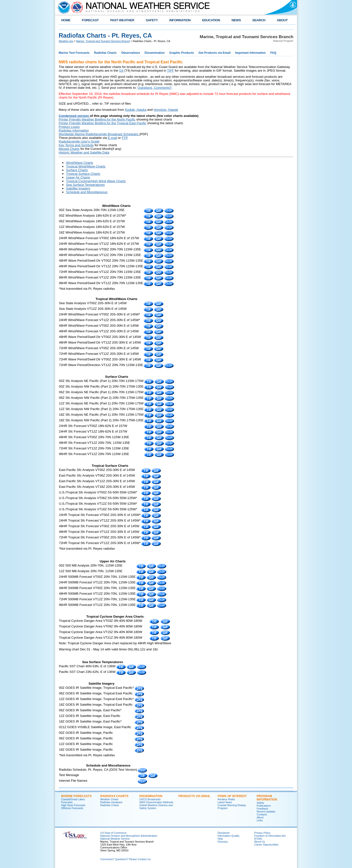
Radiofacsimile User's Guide (79, 141)
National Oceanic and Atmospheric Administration (129, 836)
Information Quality (228, 836)
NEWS (236, 20)
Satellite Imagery (78, 188)
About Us (260, 842)
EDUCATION (211, 20)
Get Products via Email (214, 53)
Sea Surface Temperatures (85, 185)
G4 (121, 71)
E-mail (112, 138)
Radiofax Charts (105, 53)
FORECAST (90, 20)
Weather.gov (66, 41)
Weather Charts (109, 799)
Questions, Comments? (155, 88)
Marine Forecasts (76, 796)
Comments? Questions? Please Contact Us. (126, 859)
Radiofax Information (74, 130)
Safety (260, 803)
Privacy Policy (262, 833)
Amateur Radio (226, 799)
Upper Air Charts (78, 177)
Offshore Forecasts (72, 808)
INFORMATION (180, 20)
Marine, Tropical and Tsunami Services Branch (103, 41)
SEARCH (259, 20)
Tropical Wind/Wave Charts (86, 166)
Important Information (250, 53)
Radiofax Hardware (111, 802)
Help (220, 839)
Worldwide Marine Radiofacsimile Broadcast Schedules (99, 134)
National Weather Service (115, 839)
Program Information (267, 798)
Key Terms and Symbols (76, 145)
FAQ (273, 53)
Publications (264, 806)
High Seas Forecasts (73, 805)
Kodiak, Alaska (136, 110)
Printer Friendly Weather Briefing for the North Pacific (97, 119)
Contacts (262, 814)
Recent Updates (266, 812)
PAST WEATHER (122, 20)
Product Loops (69, 127)
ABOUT (282, 20)
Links (260, 820)
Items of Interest (232, 796)
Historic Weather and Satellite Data (84, 152)
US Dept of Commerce (113, 833)
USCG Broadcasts (150, 799)
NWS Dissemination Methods (156, 802)
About (260, 817)
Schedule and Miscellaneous (87, 192)
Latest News (225, 802)
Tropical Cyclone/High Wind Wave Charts (96, 181)
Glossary (223, 842)
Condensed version (74, 116)
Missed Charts (69, 149)
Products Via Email (194, 796)
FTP (125, 138)
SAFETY (152, 20)
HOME (66, 20)
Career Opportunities (266, 845)
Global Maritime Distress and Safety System (156, 807)
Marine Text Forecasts (74, 53)
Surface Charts (77, 170)
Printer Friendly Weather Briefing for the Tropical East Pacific (102, 123)
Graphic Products (182, 53)
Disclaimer (224, 833)
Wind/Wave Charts (80, 163)
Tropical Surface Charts (83, 174)
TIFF (170, 71)
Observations (131, 53)
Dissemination (155, 53)
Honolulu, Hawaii (166, 110)
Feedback (262, 809)
